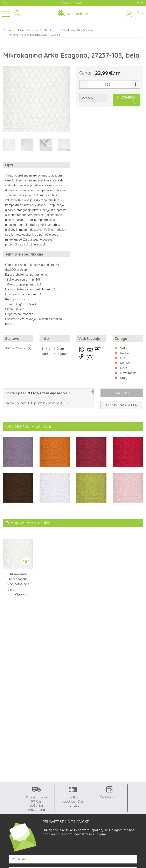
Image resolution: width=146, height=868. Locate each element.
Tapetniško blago (28, 30)
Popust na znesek (122, 405)
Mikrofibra (49, 30)
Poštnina (122, 393)
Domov (8, 30)
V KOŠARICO (127, 100)
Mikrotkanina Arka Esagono (77, 30)
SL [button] (140, 3)
